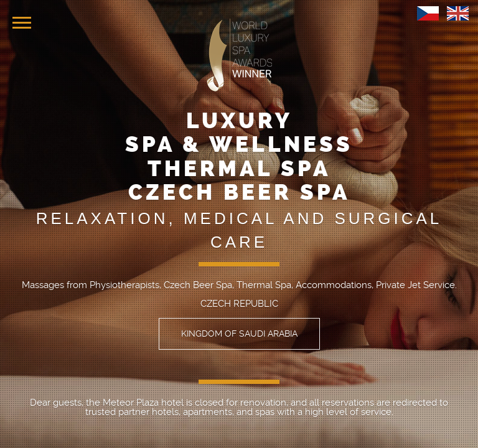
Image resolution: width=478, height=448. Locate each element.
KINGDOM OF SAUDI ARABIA (239, 334)
